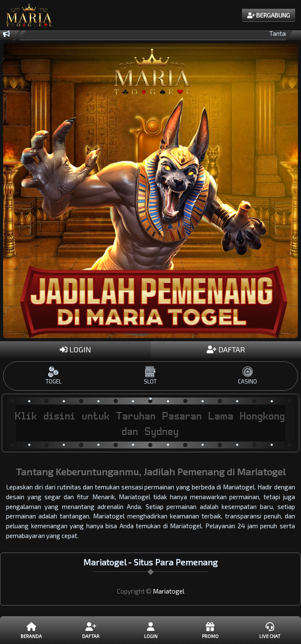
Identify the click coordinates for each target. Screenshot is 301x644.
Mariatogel (169, 591)
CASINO (247, 376)
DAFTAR (226, 349)
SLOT (150, 376)
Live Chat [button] (270, 630)
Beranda (31, 630)
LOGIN (75, 349)
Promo (210, 630)
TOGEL (54, 376)
